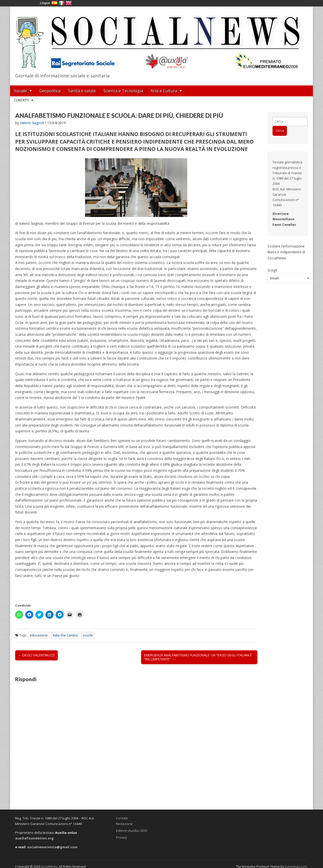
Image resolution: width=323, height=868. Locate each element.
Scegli (272, 270)
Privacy (122, 837)
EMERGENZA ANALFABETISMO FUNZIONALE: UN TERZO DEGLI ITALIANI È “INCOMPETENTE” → (198, 657)
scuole (88, 635)
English (69, 3)
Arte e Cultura (164, 91)
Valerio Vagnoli (32, 123)
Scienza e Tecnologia (123, 91)
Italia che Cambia (65, 635)
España (55, 3)
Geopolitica (50, 91)
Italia (62, 3)
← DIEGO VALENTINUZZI (36, 655)
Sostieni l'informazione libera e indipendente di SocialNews (286, 252)
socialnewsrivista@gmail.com (52, 847)
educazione (39, 635)
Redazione (124, 824)
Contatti (21, 100)
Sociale (20, 91)
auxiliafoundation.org (34, 838)
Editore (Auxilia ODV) (132, 831)
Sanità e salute (82, 91)
